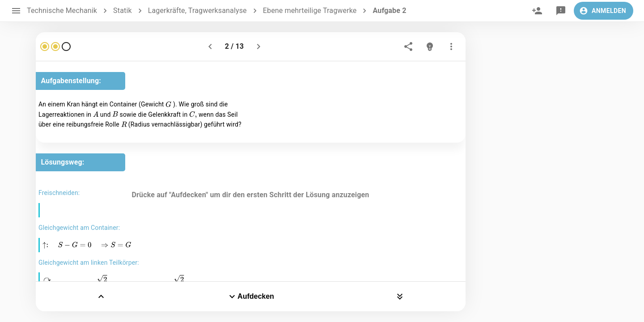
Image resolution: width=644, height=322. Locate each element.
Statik (123, 11)
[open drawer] (16, 11)
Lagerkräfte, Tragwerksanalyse (197, 11)
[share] (408, 47)
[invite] (537, 11)
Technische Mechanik (62, 11)
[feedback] (561, 11)
